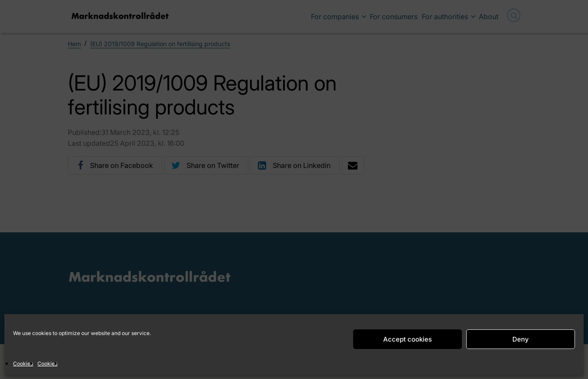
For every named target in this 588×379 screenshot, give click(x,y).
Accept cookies (408, 339)
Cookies (23, 364)
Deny (521, 339)
